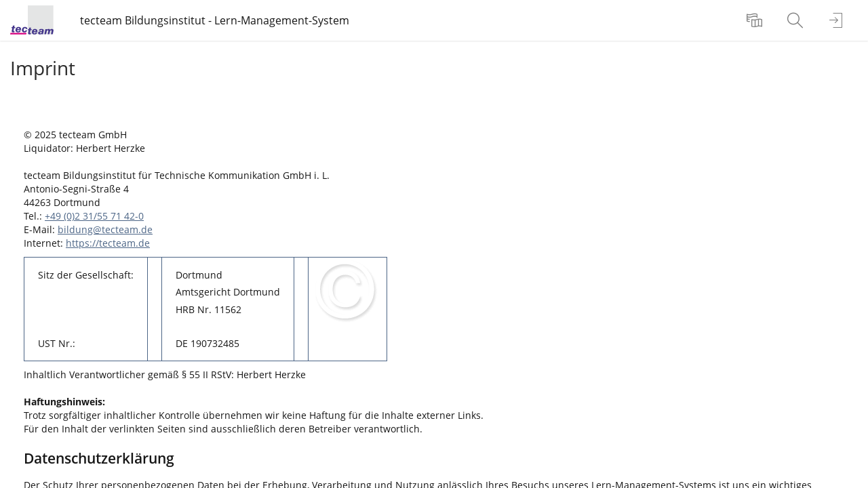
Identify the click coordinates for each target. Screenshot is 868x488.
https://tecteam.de (108, 243)
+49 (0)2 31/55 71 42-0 (94, 216)
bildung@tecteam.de (105, 229)
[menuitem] (756, 20)
